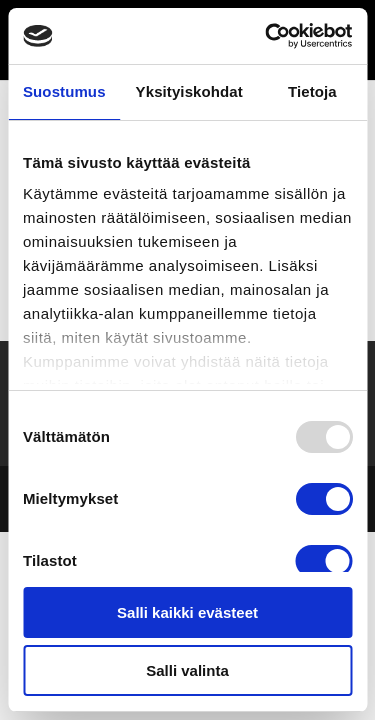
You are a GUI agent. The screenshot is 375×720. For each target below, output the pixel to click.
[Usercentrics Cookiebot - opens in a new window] (267, 36)
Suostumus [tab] (64, 91)
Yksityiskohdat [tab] (189, 91)
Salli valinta (187, 670)
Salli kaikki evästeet (187, 612)
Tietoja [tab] (312, 91)
